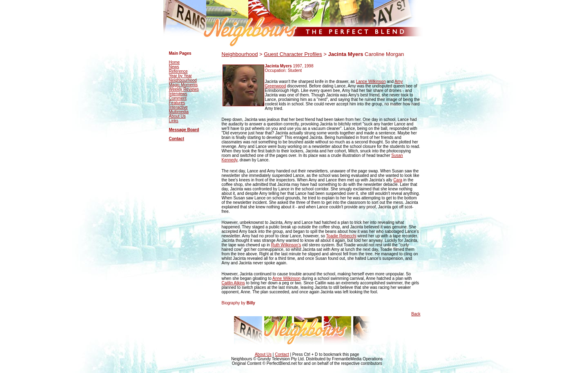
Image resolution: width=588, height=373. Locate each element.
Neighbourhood (183, 80)
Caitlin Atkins (233, 283)
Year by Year (180, 76)
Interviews (178, 94)
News (174, 67)
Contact (177, 139)
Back (416, 314)
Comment (178, 98)
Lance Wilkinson (371, 82)
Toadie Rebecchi (341, 236)
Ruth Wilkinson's (286, 245)
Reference (178, 71)
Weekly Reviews (184, 89)
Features (177, 103)
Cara (398, 180)
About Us (177, 116)
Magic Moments (184, 85)
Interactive (178, 107)
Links (174, 121)
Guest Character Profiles (293, 54)
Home (175, 62)
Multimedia (179, 112)
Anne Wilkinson (286, 278)
